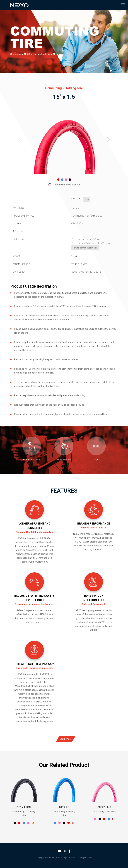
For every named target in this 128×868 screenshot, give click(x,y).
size (79, 200)
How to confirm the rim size (77, 248)
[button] (20, 140)
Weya (90, 857)
